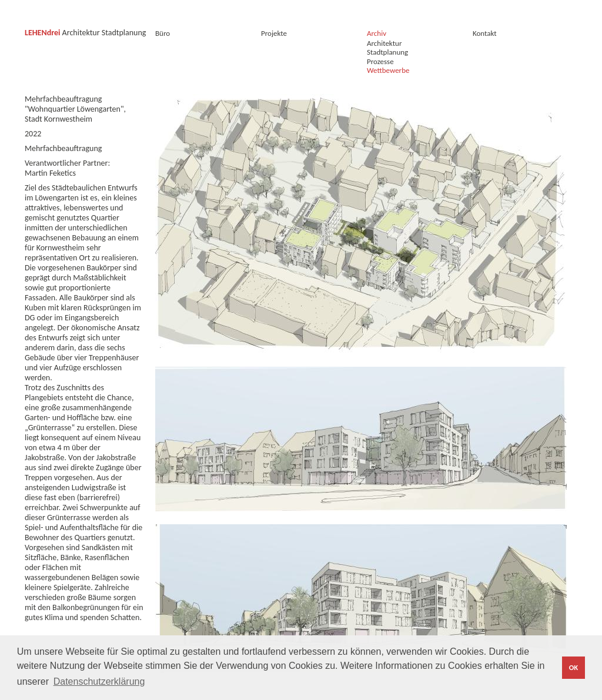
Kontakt (488, 33)
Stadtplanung (387, 52)
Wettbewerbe (388, 70)
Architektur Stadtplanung (85, 33)
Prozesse (380, 61)
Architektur (384, 43)
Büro (163, 33)
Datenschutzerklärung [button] (99, 681)
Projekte (274, 33)
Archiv (377, 33)
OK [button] (573, 667)
